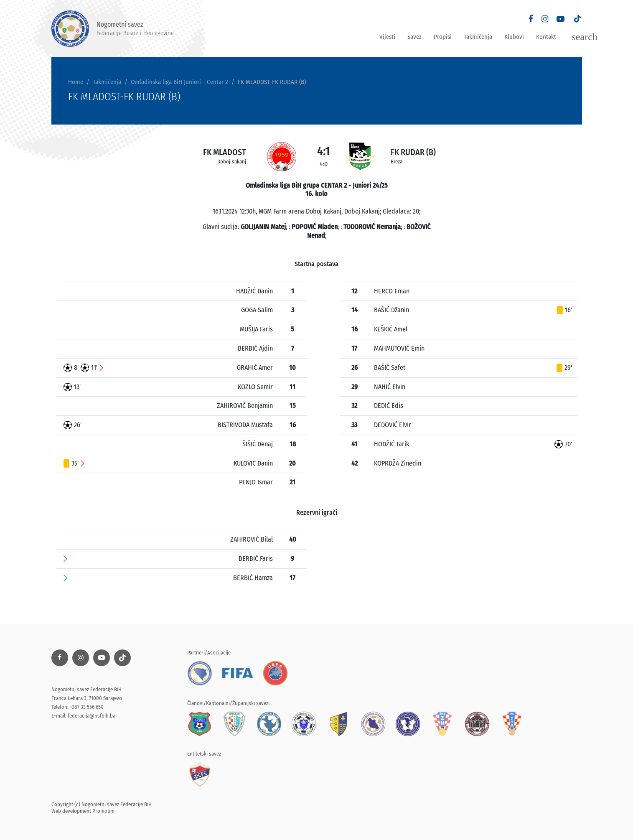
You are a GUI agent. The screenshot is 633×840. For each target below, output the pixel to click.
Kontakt (546, 37)
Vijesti (387, 37)
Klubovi (514, 37)
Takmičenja (478, 37)
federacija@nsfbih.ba (92, 716)
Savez (414, 37)
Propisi (443, 37)
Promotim (103, 811)
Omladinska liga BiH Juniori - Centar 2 (179, 82)
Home (76, 82)
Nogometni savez (113, 29)
